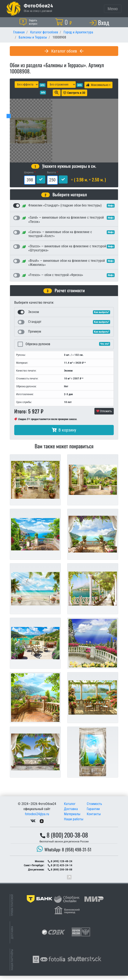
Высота (51, 177)
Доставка (71, 813)
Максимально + (98, 85)
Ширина (29, 177)
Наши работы (74, 823)
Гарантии (93, 813)
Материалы (72, 818)
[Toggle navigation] (113, 9)
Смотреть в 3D (74, 93)
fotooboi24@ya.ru (37, 818)
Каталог (70, 808)
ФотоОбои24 (38, 6)
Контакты (94, 818)
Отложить (104, 415)
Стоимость (94, 808)
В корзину (64, 434)
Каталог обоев (64, 51)
